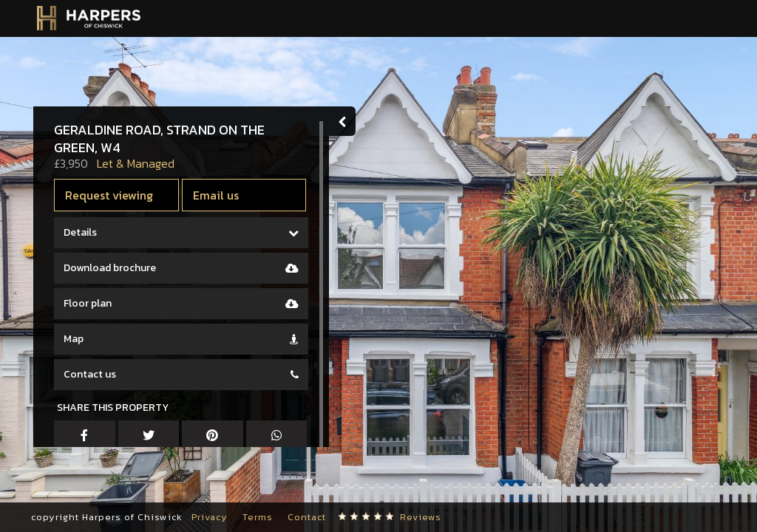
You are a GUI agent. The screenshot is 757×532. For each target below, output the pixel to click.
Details (80, 232)
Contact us (90, 374)
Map (74, 339)
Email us (216, 195)
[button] (50, 488)
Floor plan (88, 303)
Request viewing (109, 195)
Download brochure (110, 268)
